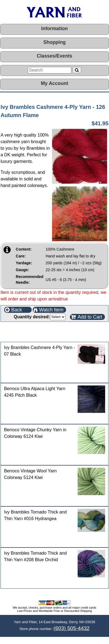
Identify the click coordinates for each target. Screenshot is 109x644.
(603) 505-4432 (71, 628)
